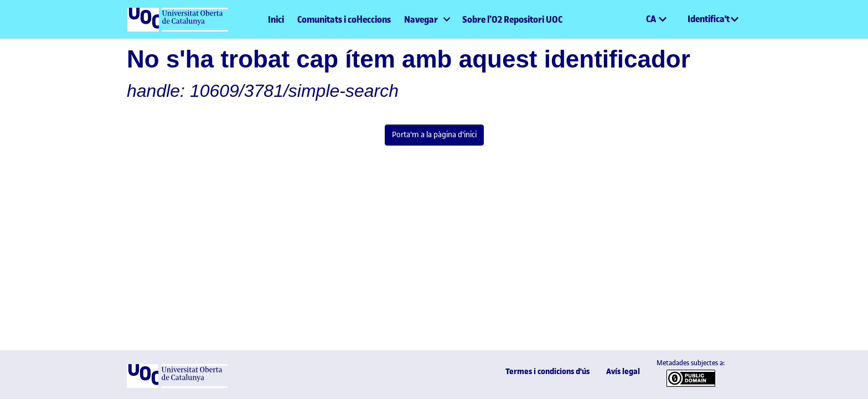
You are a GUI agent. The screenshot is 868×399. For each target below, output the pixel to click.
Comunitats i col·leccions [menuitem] (344, 19)
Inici (276, 19)
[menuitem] (427, 19)
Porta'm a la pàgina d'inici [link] (434, 134)
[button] (637, 19)
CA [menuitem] (652, 19)
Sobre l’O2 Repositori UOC (512, 19)
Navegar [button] (421, 19)
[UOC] (177, 385)
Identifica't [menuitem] (709, 19)
